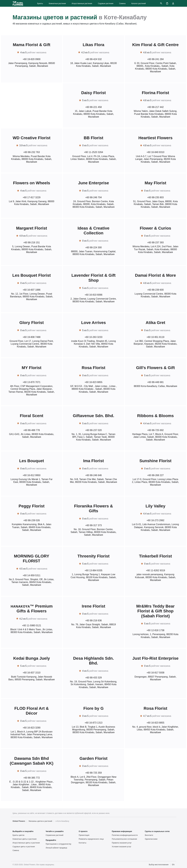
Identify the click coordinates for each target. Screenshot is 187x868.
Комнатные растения (57, 4)
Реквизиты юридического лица (91, 839)
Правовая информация (122, 831)
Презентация (84, 835)
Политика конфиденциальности (125, 835)
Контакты (83, 843)
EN (173, 865)
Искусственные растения (82, 4)
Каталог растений (138, 4)
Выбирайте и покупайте (23, 831)
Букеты (40, 4)
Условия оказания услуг (121, 847)
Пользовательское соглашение (124, 839)
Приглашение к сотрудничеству (58, 844)
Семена (122, 4)
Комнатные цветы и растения (25, 839)
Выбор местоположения (159, 865)
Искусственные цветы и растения (26, 843)
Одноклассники (151, 839)
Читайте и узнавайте (55, 831)
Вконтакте (149, 835)
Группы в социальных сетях (157, 831)
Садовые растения (106, 4)
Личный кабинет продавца (56, 848)
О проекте (83, 831)
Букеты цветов (18, 835)
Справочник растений (54, 835)
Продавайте (51, 840)
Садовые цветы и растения (24, 847)
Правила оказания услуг (122, 843)
